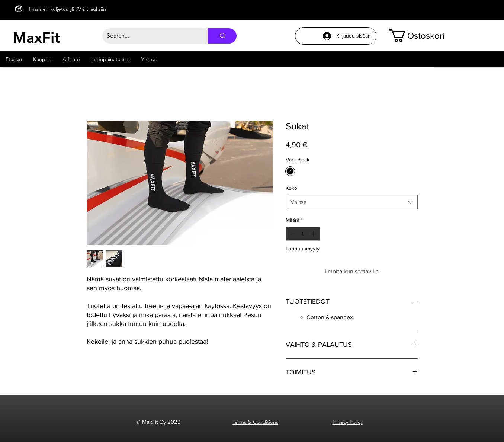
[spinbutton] (303, 234)
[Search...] (150, 36)
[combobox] (352, 202)
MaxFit (36, 38)
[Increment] (314, 234)
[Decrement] (291, 234)
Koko (291, 188)
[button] (424, 36)
